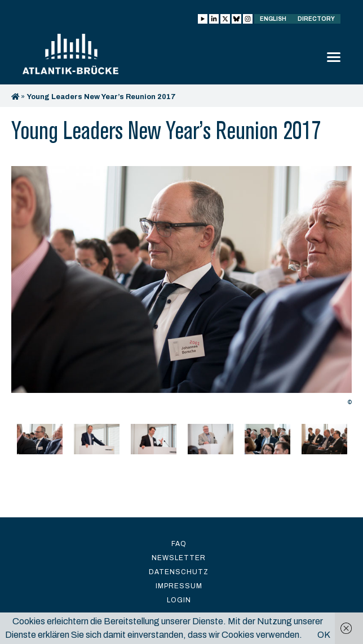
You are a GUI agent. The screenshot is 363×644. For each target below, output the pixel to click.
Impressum (179, 586)
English (273, 19)
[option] (181, 289)
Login (179, 600)
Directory (316, 19)
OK (324, 635)
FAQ (179, 544)
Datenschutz (179, 572)
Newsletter (179, 558)
